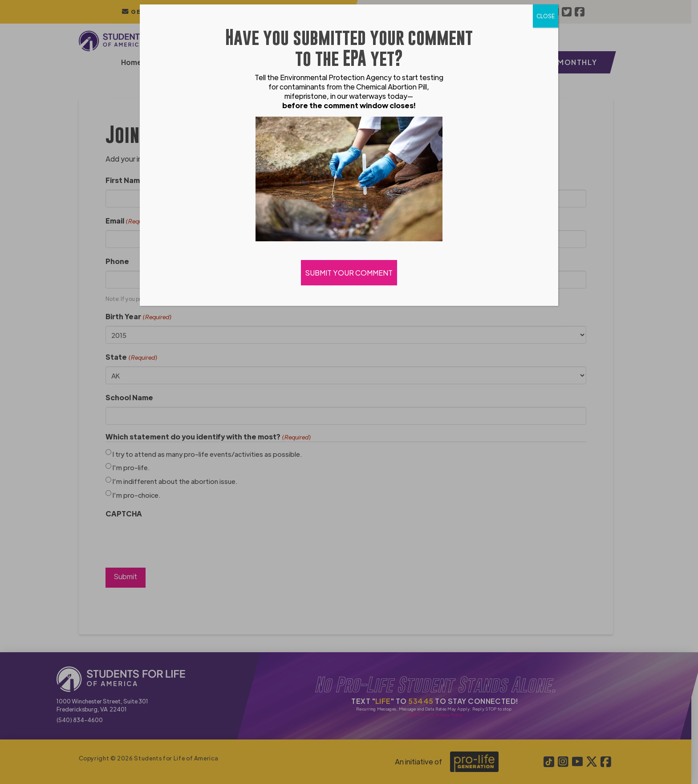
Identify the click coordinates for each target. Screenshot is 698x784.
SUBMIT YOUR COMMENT (349, 273)
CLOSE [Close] (546, 16)
